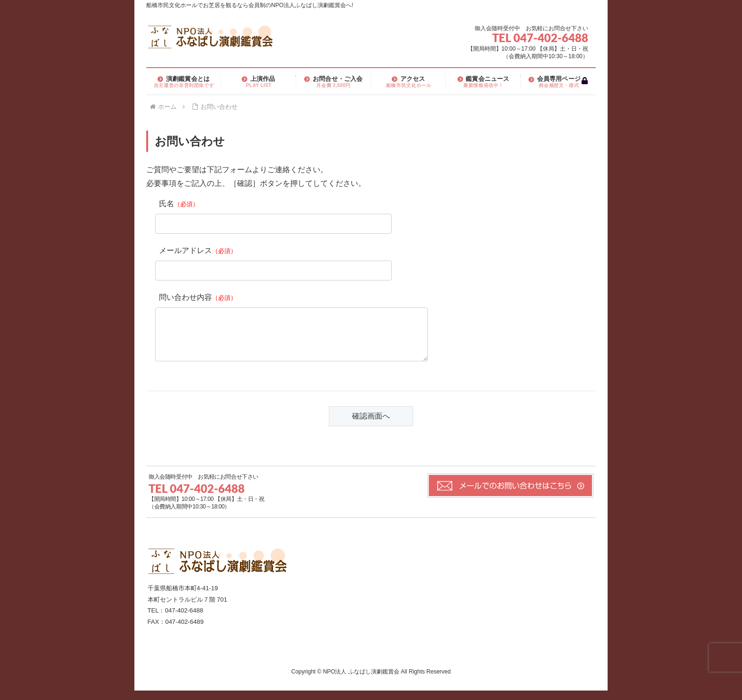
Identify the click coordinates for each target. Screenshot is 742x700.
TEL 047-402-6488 (540, 38)
